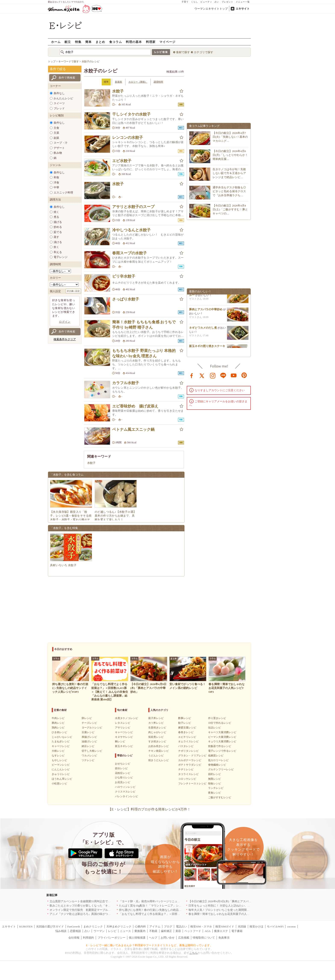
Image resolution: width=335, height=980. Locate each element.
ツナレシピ (88, 760)
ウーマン (99, 931)
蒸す (56, 237)
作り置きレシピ (217, 718)
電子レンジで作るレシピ (222, 751)
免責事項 (224, 938)
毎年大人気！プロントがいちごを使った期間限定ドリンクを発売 (229, 910)
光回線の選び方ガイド (50, 927)
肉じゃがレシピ (157, 732)
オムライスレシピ (188, 741)
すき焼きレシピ (157, 741)
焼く (56, 212)
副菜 (56, 138)
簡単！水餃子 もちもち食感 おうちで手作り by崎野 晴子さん (144, 325)
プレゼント (227, 2)
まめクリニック (93, 927)
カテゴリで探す (203, 52)
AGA (208, 931)
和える (58, 252)
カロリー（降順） (138, 82)
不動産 (153, 931)
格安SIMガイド (225, 927)
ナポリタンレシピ (188, 751)
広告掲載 (184, 938)
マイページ (167, 42)
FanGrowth (74, 927)
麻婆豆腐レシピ (187, 728)
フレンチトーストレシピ (192, 784)
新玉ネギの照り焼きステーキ (207, 348)
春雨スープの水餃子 (129, 253)
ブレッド (59, 108)
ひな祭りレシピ (124, 778)
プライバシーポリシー (112, 938)
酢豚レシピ (185, 718)
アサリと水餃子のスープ (133, 207)
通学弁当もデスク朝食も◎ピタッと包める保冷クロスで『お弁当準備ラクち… (229, 191)
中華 (56, 187)
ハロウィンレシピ (125, 787)
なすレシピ (58, 756)
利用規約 (88, 938)
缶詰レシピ (215, 728)
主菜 (56, 133)
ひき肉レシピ (59, 732)
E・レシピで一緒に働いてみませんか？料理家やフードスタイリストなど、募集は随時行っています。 (149, 945)
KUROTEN (26, 927)
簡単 (88, 42)
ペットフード (193, 931)
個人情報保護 (137, 938)
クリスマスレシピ (125, 792)
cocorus (291, 927)
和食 (56, 177)
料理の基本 (134, 42)
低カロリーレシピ (218, 760)
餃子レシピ (185, 723)
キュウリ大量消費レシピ (222, 741)
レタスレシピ (123, 723)
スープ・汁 (61, 143)
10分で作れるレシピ (220, 723)
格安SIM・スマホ (201, 927)
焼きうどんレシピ (159, 760)
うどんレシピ (156, 756)
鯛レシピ (120, 741)
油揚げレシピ (89, 741)
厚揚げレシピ (89, 737)
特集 (78, 42)
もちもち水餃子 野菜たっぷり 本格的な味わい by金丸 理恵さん (144, 353)
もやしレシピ (59, 760)
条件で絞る (58, 69)
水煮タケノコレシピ (126, 718)
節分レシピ (121, 768)
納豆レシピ (88, 746)
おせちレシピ (123, 764)
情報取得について (204, 938)
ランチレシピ (216, 788)
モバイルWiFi (275, 927)
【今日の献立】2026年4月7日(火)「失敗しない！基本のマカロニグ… (230, 137)
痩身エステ (221, 931)
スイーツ (59, 103)
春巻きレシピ (186, 732)
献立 (68, 42)
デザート (59, 148)
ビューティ (206, 2)
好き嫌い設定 (73, 291)
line (223, 375)
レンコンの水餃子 (128, 138)
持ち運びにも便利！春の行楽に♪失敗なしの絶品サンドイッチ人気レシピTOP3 (167, 910)
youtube (234, 375)
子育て (185, 2)
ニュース (125, 931)
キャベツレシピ (61, 746)
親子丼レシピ (156, 718)
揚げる (58, 222)
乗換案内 (140, 931)
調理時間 (158, 82)
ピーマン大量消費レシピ (222, 737)
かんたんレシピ (63, 98)
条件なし (59, 93)
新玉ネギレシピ (124, 746)
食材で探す (183, 52)
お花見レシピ (123, 782)
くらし (195, 2)
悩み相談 (61, 931)
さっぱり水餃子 (126, 299)
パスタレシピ (186, 746)
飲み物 (58, 153)
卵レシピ (87, 718)
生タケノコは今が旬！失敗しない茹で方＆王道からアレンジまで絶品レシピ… (229, 173)
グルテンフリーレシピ (221, 769)
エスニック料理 (63, 193)
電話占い (181, 927)
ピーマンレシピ (61, 765)
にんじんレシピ (61, 769)
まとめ (100, 42)
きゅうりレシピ (61, 774)
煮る (56, 217)
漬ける (58, 242)
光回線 (242, 927)
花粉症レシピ (123, 773)
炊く (56, 247)
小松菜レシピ (59, 784)
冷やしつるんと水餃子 (131, 230)
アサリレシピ (123, 728)
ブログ (168, 927)
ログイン (65, 322)
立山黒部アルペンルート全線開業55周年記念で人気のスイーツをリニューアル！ (100, 901)
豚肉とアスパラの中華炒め (206, 311)
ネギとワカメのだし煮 (203, 329)
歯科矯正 (166, 931)
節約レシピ (215, 774)
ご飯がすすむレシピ (220, 797)
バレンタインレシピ (126, 796)
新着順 (118, 82)
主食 (56, 128)
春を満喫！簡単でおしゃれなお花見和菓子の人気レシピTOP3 (226, 914)
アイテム (155, 927)
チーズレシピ (89, 723)
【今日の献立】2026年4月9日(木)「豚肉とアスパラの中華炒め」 (228, 901)
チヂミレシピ (186, 769)
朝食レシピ (215, 784)
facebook (192, 375)
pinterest (244, 375)
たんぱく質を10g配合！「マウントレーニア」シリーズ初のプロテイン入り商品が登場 (173, 906)
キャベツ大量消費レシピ (222, 732)
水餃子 (118, 91)
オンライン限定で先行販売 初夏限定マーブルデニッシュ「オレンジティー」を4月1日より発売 (109, 910)
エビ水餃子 (122, 161)
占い (217, 2)
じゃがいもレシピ (62, 737)
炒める (58, 227)
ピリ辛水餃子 (124, 276)
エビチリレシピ (187, 737)
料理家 (151, 42)
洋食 (56, 182)
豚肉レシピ (58, 723)
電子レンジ (61, 257)
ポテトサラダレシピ (190, 765)
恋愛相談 (75, 931)
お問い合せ (168, 938)
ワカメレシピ (89, 756)
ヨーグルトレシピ (92, 728)
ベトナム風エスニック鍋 (133, 429)
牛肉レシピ (58, 718)
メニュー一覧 (243, 2)
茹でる (58, 232)
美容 (178, 931)
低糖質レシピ (216, 756)
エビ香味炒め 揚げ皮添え (135, 406)
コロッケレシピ (187, 779)
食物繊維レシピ (217, 765)
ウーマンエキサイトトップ (211, 9)
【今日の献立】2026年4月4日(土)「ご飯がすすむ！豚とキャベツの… (230, 209)
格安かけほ (256, 927)
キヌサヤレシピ (124, 737)
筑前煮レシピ (156, 737)
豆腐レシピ (88, 732)
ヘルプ (153, 938)
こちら (193, 953)
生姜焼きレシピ (157, 728)
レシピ (112, 931)
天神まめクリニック (119, 927)
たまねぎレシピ (61, 741)
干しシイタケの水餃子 (131, 114)
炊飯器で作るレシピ (220, 746)
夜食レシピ (215, 793)
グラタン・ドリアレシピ (192, 756)
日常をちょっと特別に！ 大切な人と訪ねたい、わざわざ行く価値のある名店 (236, 906)
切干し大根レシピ (92, 751)
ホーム (56, 42)
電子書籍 (237, 931)
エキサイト (243, 9)
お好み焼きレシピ (159, 746)
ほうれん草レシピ (62, 779)
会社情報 (74, 938)
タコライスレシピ (188, 774)
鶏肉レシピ (58, 728)
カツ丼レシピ (156, 723)
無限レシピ (215, 779)
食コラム (116, 42)
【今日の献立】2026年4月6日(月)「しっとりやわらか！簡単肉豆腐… (230, 155)
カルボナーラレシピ (190, 760)
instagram (213, 375)
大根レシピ (58, 751)
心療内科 (140, 927)
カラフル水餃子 (126, 383)
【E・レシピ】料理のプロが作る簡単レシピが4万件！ (149, 809)
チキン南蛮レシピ (159, 751)
